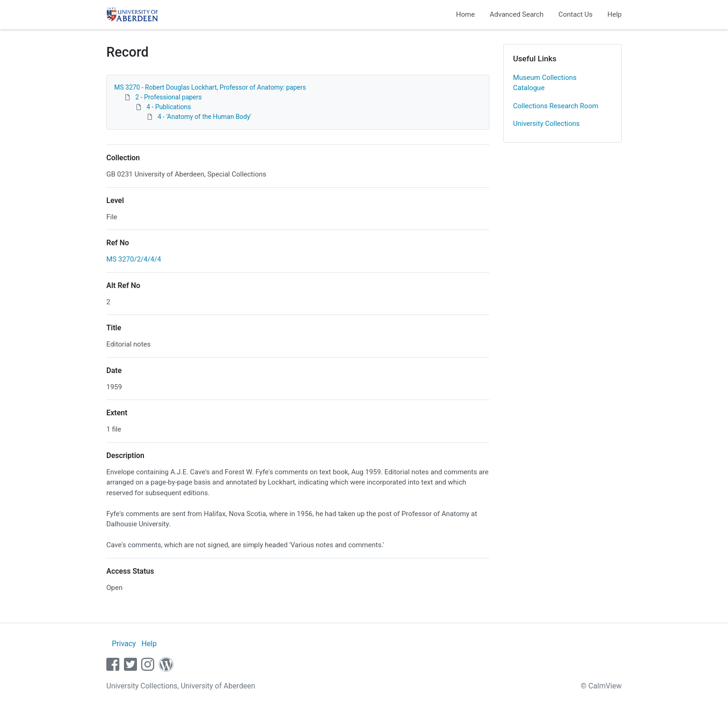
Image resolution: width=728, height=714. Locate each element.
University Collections (546, 124)
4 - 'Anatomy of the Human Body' (204, 117)
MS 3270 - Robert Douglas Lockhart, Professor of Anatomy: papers (210, 87)
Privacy (124, 644)
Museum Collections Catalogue (545, 83)
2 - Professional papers (168, 97)
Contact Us (576, 14)
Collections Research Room (556, 106)
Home (465, 14)
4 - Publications (169, 107)
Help (614, 14)
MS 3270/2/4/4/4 (134, 259)
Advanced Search (517, 14)
